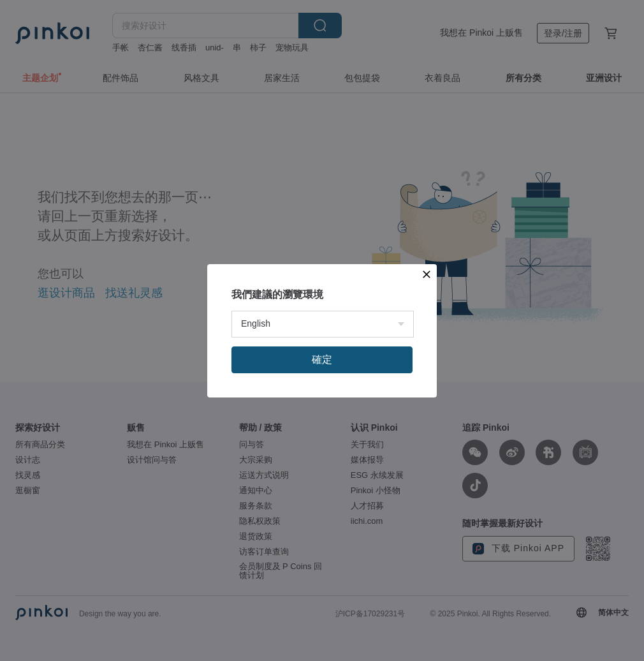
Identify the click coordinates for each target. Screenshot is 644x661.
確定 (322, 360)
